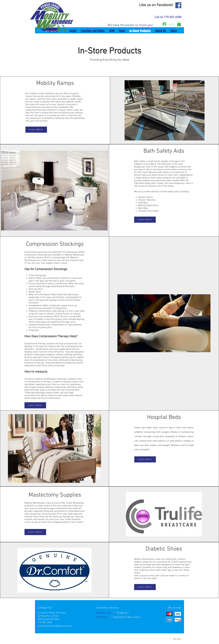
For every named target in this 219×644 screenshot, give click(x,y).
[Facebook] (178, 5)
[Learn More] (36, 130)
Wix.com (177, 639)
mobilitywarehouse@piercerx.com (55, 626)
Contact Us (103, 613)
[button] (179, 24)
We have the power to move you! (130, 25)
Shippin (121, 613)
